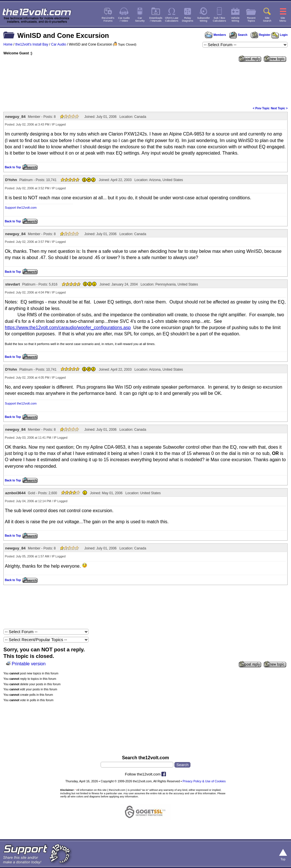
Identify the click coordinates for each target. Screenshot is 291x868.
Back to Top (13, 167)
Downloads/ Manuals (156, 19)
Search (238, 35)
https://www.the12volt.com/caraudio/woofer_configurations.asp (68, 328)
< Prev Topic (261, 108)
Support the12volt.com (21, 208)
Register (261, 35)
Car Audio (59, 44)
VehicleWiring (235, 19)
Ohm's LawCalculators (172, 19)
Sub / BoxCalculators (220, 19)
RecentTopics (251, 19)
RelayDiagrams (188, 19)
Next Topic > (279, 108)
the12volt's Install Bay (32, 44)
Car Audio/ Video (124, 19)
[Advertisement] (145, 84)
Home (8, 44)
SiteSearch (267, 19)
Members (215, 35)
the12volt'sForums (108, 19)
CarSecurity (140, 19)
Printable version (29, 664)
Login (279, 35)
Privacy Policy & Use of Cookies (204, 781)
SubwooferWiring (204, 19)
